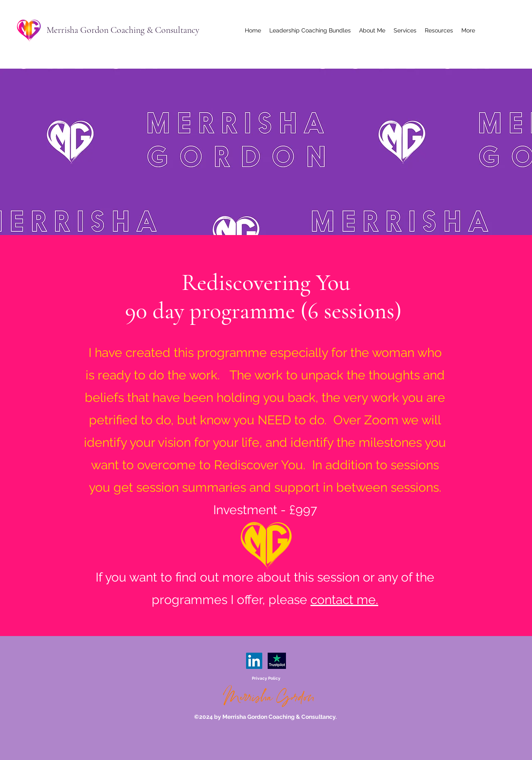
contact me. (344, 600)
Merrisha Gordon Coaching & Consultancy (123, 30)
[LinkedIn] (254, 661)
